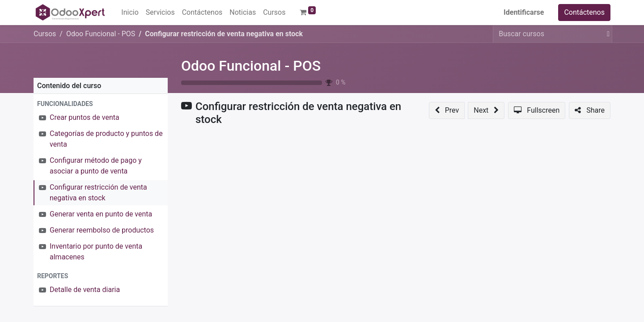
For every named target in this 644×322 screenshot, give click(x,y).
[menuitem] (130, 13)
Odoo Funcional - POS (251, 66)
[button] (101, 104)
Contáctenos (584, 12)
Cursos (45, 34)
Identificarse (524, 12)
